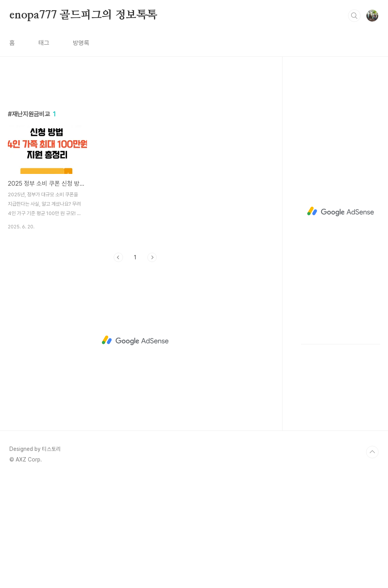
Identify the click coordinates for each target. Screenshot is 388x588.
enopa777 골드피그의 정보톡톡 (83, 15)
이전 (118, 367)
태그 (44, 43)
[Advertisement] (135, 152)
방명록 (81, 43)
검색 (354, 16)
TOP (372, 562)
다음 (152, 367)
